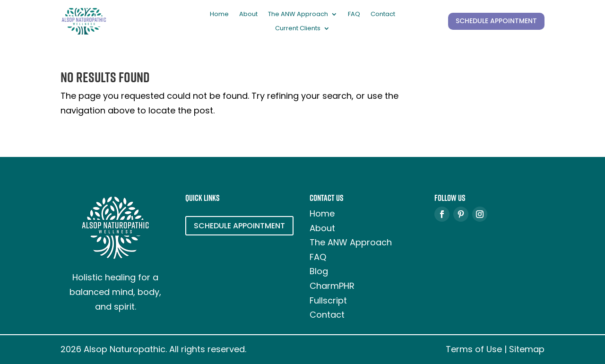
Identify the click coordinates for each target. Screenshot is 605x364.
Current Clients (298, 29)
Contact (383, 15)
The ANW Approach (298, 15)
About (248, 15)
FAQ (354, 15)
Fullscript (328, 300)
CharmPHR (332, 286)
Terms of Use (474, 349)
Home (219, 15)
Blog (319, 271)
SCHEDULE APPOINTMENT (496, 21)
